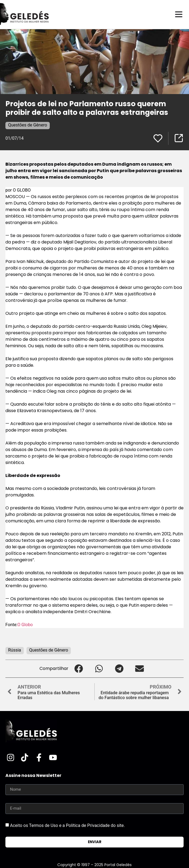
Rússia (15, 650)
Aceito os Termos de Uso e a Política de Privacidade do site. (67, 825)
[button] (79, 669)
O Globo (25, 625)
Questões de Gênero (28, 125)
